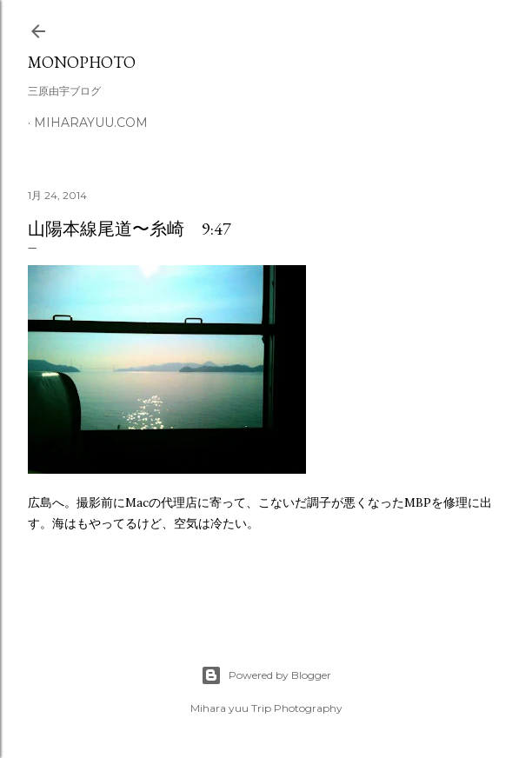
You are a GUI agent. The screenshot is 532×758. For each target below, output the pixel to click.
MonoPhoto (82, 62)
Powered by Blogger (266, 675)
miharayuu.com (91, 123)
